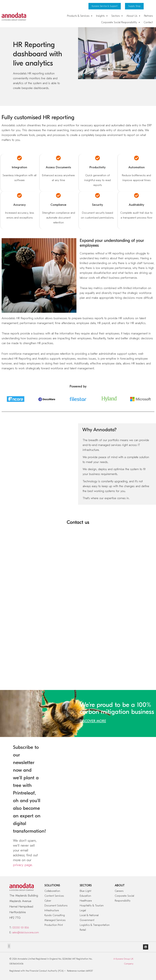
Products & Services (80, 16)
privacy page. (23, 865)
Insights (102, 16)
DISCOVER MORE (93, 721)
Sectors (117, 16)
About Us (134, 16)
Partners (148, 16)
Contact (148, 22)
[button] (9, 946)
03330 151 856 (21, 928)
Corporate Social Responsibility (121, 22)
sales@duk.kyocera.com (25, 932)
